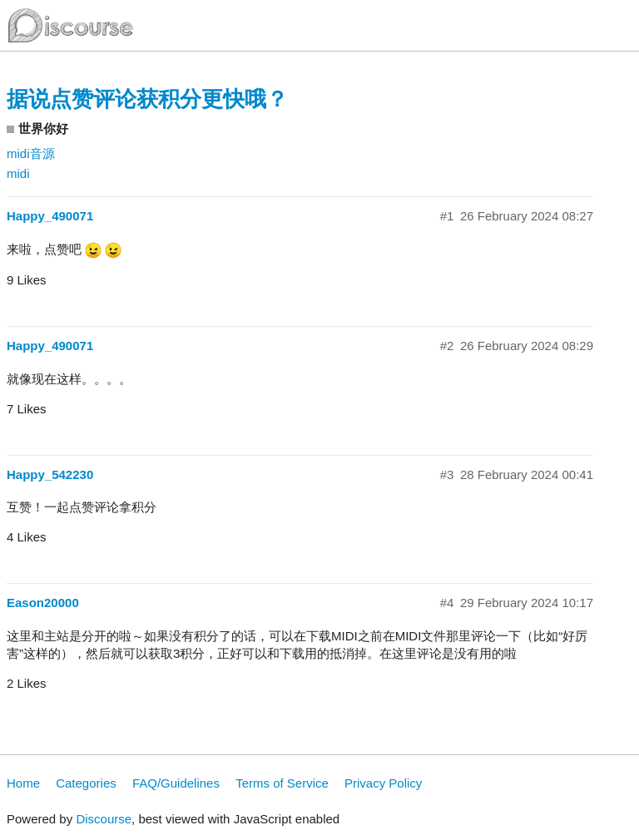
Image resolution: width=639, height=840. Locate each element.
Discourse (104, 819)
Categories (86, 783)
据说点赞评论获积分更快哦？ (147, 99)
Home (23, 783)
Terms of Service (282, 783)
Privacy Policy (383, 783)
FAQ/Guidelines (176, 783)
